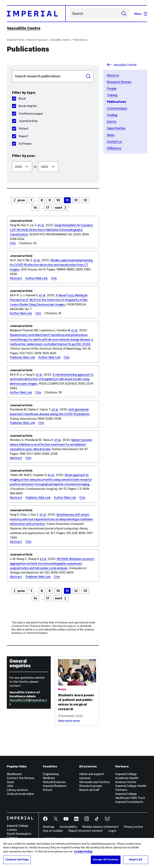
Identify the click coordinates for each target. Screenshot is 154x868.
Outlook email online (20, 794)
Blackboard (14, 774)
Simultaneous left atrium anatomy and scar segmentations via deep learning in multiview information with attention (51, 519)
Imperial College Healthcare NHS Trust (130, 796)
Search (69, 14)
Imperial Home (16, 40)
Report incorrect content (86, 831)
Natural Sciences (54, 782)
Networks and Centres (95, 782)
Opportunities (116, 128)
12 (76, 200)
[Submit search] (124, 14)
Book (19, 98)
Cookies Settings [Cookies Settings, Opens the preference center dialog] (17, 860)
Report (20, 136)
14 (35, 208)
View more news (69, 721)
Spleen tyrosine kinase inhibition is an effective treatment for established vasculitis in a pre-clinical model (51, 444)
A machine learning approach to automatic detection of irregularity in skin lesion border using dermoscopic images (52, 379)
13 (85, 200)
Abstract (16, 278)
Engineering (51, 774)
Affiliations (114, 148)
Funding (112, 115)
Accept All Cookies (106, 860)
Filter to (38, 159)
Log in (112, 831)
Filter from (12, 159)
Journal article (25, 121)
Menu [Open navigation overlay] (141, 14)
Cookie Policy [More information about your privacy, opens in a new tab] (83, 852)
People (112, 88)
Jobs (10, 786)
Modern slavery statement (100, 827)
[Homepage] (36, 14)
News (111, 135)
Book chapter (24, 106)
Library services (17, 790)
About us (113, 75)
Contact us (114, 142)
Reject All (136, 860)
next (59, 208)
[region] (77, 853)
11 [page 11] (67, 200)
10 (58, 200)
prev (21, 200)
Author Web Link (36, 278)
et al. (41, 225)
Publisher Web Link (22, 357)
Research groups (37, 40)
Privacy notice (133, 827)
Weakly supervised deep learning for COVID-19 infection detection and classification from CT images (51, 265)
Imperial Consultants (129, 802)
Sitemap (49, 827)
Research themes (119, 82)
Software (22, 144)
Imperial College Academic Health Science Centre (127, 778)
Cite (13, 243)
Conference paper (28, 113)
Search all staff (89, 790)
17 (48, 208)
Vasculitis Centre (24, 28)
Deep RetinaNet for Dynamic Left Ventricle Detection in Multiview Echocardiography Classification (51, 230)
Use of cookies (53, 831)
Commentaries (117, 108)
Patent (20, 129)
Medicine (49, 778)
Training (112, 95)
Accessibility (68, 827)
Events (112, 121)
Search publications (12, 70)
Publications (80, 40)
